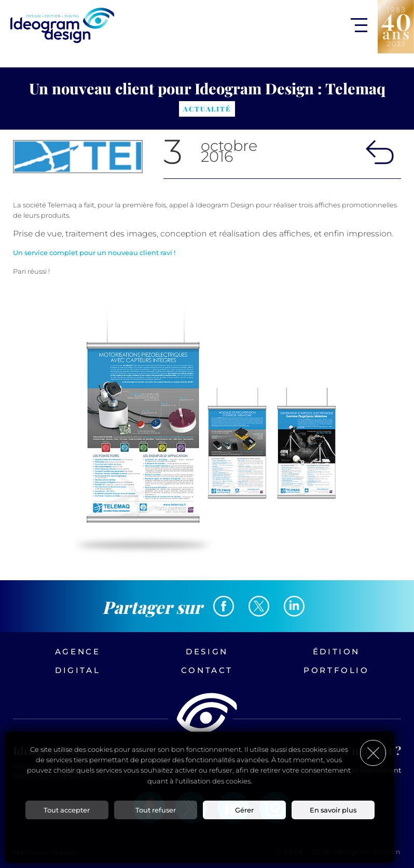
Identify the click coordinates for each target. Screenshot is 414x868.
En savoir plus (333, 810)
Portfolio (336, 670)
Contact (207, 670)
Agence (78, 652)
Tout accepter (67, 810)
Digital (78, 670)
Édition (336, 652)
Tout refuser (156, 810)
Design (207, 652)
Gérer (244, 810)
